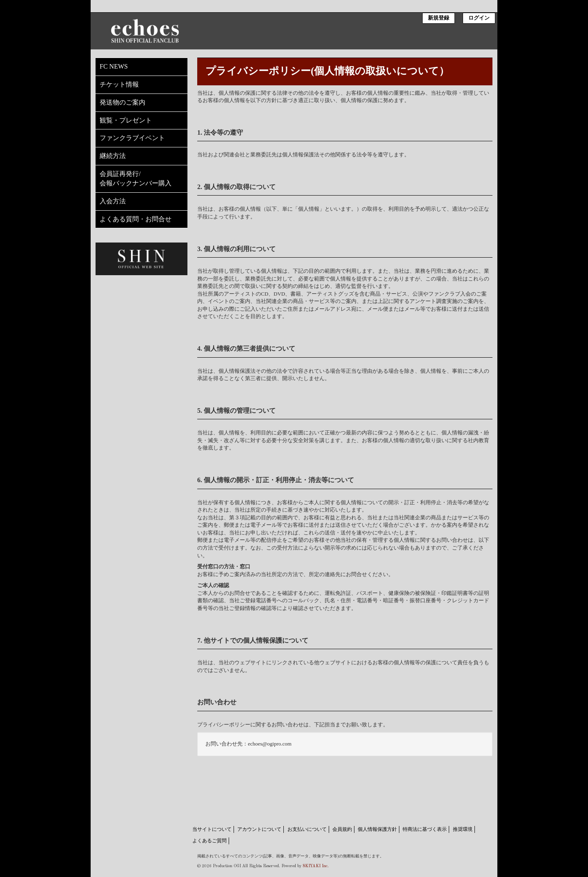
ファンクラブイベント (132, 138)
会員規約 (342, 829)
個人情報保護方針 (377, 829)
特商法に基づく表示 (425, 829)
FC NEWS (114, 66)
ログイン (479, 18)
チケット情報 (119, 84)
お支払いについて (307, 829)
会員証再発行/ (141, 179)
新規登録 (439, 18)
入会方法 (113, 201)
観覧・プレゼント (126, 120)
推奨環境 (463, 829)
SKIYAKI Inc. (316, 866)
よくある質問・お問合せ (136, 219)
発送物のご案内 (122, 102)
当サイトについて (212, 829)
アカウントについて (259, 829)
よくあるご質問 (209, 841)
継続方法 (113, 156)
